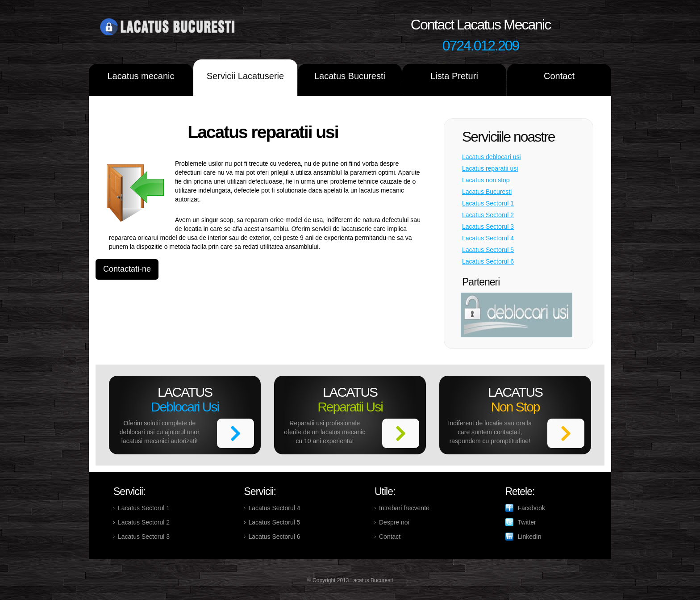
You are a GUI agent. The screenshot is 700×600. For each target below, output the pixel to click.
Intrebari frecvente (404, 508)
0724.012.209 (481, 46)
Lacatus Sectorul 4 (488, 238)
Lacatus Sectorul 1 (488, 203)
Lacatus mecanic (141, 76)
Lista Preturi (454, 76)
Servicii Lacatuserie (245, 76)
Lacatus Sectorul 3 (488, 227)
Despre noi (394, 522)
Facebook (531, 508)
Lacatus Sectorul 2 (488, 215)
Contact (559, 76)
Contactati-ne (127, 269)
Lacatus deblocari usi (492, 157)
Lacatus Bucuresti (350, 76)
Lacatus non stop (486, 180)
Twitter (527, 522)
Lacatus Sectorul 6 (488, 261)
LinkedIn (530, 537)
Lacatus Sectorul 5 (488, 250)
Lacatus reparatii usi (490, 168)
